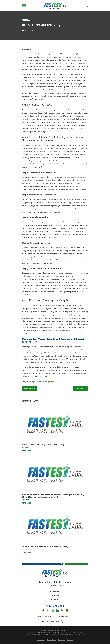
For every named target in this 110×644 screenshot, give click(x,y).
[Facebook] (43, 611)
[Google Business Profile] (53, 611)
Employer (55, 595)
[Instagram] (67, 611)
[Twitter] (48, 611)
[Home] (56, 6)
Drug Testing (50, 382)
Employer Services (38, 382)
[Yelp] (62, 611)
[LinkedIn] (57, 611)
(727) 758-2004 (55, 606)
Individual (55, 592)
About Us (55, 599)
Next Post (80, 389)
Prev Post (30, 389)
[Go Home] (23, 30)
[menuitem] (41, 640)
